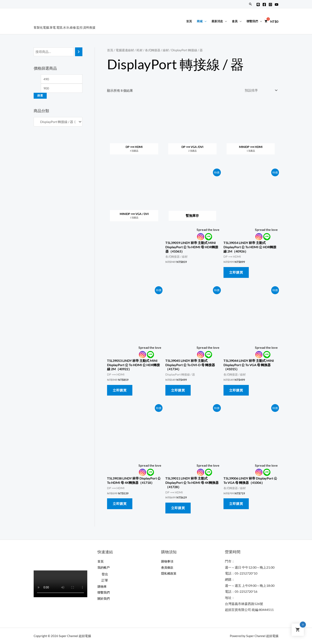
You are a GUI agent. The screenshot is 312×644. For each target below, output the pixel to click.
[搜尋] (79, 52)
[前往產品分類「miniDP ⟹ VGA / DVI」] (134, 198)
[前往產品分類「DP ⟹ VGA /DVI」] (193, 131)
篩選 (40, 96)
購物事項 (168, 561)
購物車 (102, 586)
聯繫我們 (252, 21)
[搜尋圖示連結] (250, 4)
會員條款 (168, 567)
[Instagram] (270, 4)
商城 (200, 21)
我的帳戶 (104, 567)
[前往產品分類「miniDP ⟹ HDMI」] (251, 131)
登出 (105, 574)
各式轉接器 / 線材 (157, 50)
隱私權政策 (169, 573)
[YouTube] (277, 4)
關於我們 (104, 598)
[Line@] (258, 4)
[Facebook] (264, 4)
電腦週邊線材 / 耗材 (129, 50)
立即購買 (236, 272)
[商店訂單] (260, 90)
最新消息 (217, 21)
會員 (235, 21)
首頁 (189, 21)
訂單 (105, 580)
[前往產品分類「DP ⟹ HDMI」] (134, 131)
